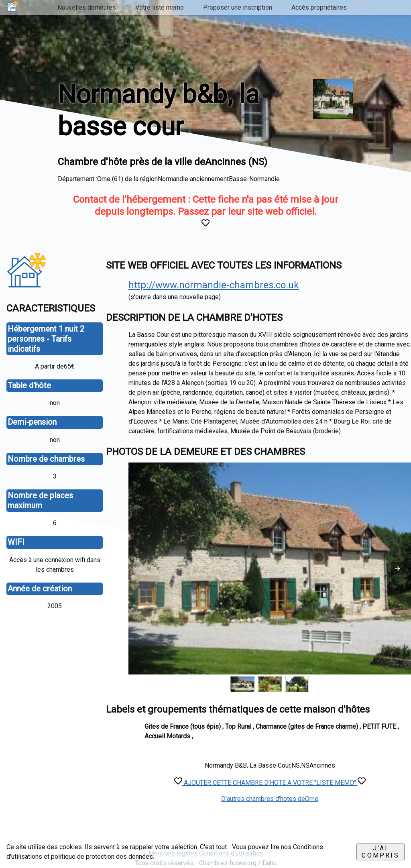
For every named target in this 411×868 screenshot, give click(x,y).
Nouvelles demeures (87, 7)
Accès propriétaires (319, 7)
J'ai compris (380, 852)
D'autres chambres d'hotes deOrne (270, 799)
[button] (398, 568)
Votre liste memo (160, 7)
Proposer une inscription (238, 7)
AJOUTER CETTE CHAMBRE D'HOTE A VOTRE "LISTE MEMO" (270, 783)
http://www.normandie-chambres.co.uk (214, 285)
